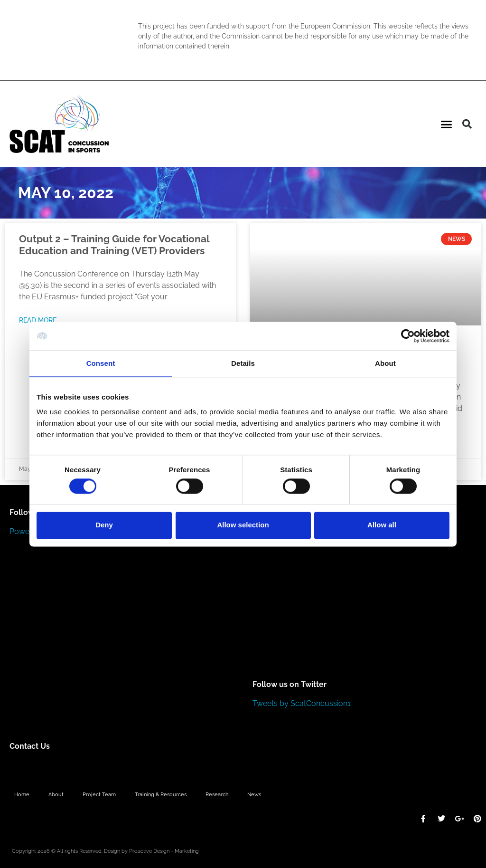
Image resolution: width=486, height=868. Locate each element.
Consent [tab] (101, 363)
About (56, 794)
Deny (104, 525)
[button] (447, 124)
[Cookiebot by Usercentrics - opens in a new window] (408, 336)
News (254, 794)
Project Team (99, 794)
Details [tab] (243, 363)
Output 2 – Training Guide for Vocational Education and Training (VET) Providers (114, 245)
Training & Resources (161, 794)
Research (217, 794)
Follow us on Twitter (290, 684)
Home (22, 794)
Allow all (382, 525)
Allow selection (243, 525)
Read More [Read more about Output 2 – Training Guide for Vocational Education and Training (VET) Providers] (38, 320)
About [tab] (385, 363)
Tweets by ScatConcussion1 (302, 703)
